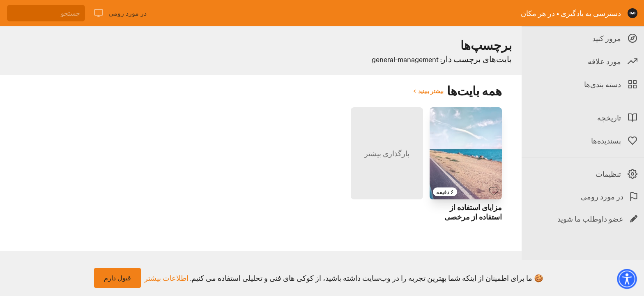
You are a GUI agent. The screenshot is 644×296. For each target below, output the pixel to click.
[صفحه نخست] (632, 13)
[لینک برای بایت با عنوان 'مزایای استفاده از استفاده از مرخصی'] (466, 153)
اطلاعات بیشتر (166, 278)
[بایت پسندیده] (494, 191)
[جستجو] (46, 13)
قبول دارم (117, 278)
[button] (627, 279)
